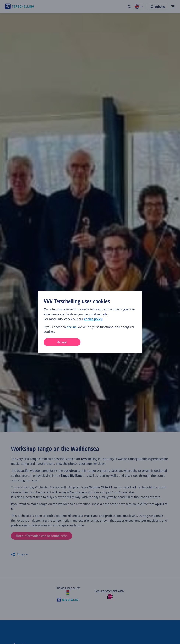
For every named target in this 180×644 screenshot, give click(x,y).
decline (72, 327)
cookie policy (93, 319)
